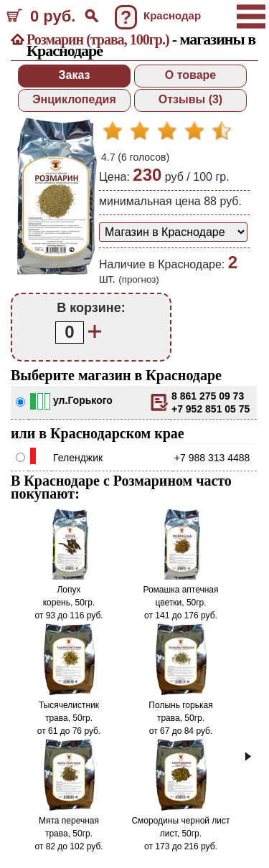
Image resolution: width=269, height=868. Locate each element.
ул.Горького (83, 400)
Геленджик (78, 458)
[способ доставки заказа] (173, 232)
